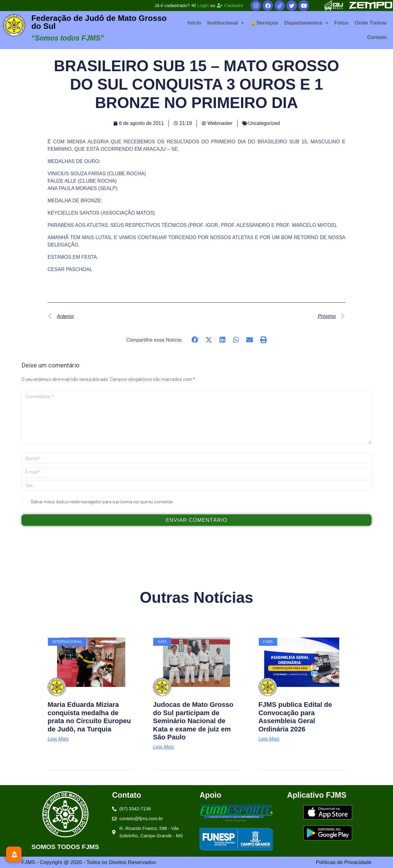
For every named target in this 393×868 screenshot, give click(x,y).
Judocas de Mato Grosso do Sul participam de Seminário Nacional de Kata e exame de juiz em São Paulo (193, 721)
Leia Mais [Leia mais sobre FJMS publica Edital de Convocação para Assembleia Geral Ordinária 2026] (269, 739)
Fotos (341, 23)
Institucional (226, 23)
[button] (226, 23)
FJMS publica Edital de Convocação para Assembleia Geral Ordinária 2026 (295, 717)
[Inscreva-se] (14, 854)
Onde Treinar (371, 23)
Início (194, 23)
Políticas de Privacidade (344, 862)
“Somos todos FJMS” (68, 38)
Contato (377, 37)
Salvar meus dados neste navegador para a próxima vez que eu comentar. (102, 502)
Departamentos (306, 23)
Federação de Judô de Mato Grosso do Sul (99, 22)
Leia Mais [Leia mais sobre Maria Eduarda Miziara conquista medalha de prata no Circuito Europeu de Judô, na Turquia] (58, 739)
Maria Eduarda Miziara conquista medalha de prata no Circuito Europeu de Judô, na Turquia (89, 717)
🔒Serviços (264, 23)
